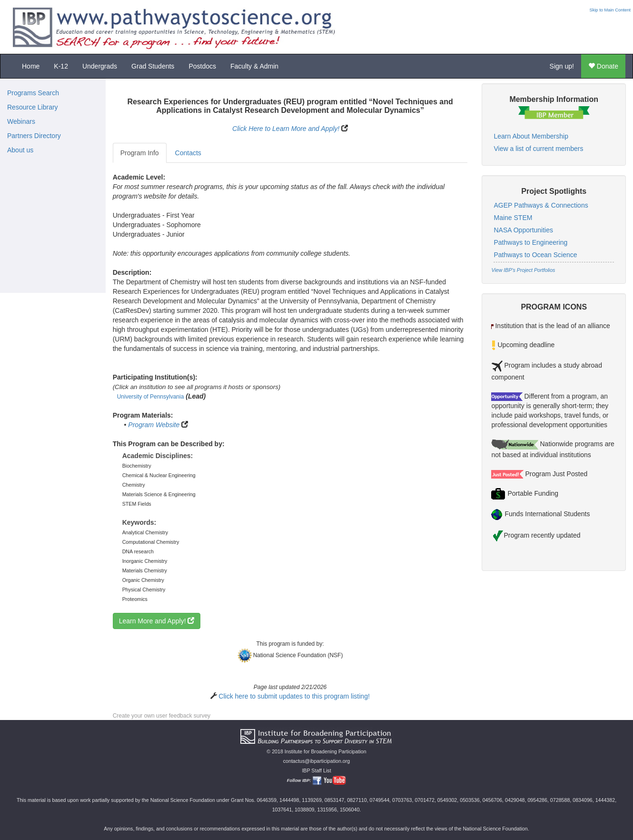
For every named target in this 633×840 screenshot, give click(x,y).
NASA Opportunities (523, 230)
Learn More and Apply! (157, 621)
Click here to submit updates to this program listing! (294, 696)
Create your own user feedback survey (162, 716)
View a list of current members (538, 149)
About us (20, 150)
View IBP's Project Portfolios (523, 270)
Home (31, 66)
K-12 (61, 66)
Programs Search (33, 93)
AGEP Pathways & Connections (541, 205)
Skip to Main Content (610, 10)
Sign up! (562, 66)
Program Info (140, 153)
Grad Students (153, 66)
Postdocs (202, 66)
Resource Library (33, 107)
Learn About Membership (531, 136)
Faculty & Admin (254, 66)
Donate (603, 66)
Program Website (154, 425)
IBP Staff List (316, 770)
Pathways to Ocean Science (535, 255)
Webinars (21, 121)
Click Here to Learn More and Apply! (286, 129)
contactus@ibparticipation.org (317, 761)
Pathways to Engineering (530, 242)
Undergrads (100, 66)
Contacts (188, 153)
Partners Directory (34, 136)
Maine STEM (513, 218)
